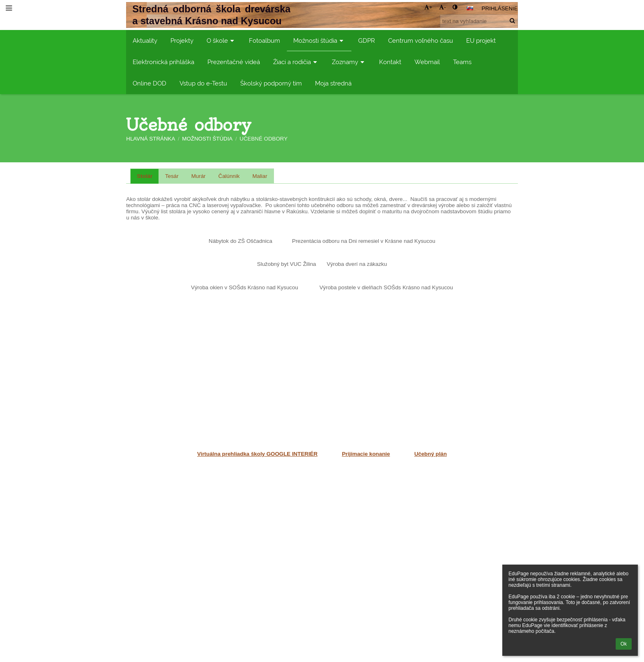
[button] (470, 8)
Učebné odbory (263, 139)
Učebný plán (431, 454)
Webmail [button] (427, 62)
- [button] (442, 7)
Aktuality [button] (145, 40)
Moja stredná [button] (333, 83)
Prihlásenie (500, 8)
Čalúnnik (229, 176)
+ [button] (428, 7)
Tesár (172, 176)
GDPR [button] (367, 40)
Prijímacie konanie (366, 454)
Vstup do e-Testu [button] (203, 83)
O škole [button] (221, 40)
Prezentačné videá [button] (234, 62)
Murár (199, 176)
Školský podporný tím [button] (271, 83)
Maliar (260, 176)
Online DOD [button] (149, 83)
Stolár (145, 176)
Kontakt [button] (390, 62)
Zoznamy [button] (349, 62)
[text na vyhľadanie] (479, 21)
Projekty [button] (182, 40)
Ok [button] (624, 644)
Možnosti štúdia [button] (319, 40)
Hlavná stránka (151, 139)
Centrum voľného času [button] (421, 40)
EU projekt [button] (481, 40)
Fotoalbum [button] (264, 40)
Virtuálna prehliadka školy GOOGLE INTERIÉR (257, 454)
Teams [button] (462, 62)
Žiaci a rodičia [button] (296, 62)
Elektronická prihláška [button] (163, 62)
